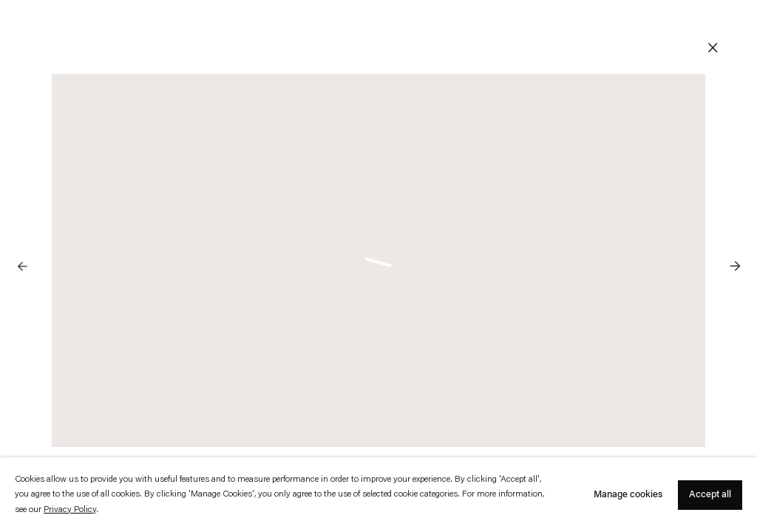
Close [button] (713, 48)
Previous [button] (22, 236)
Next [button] (735, 236)
